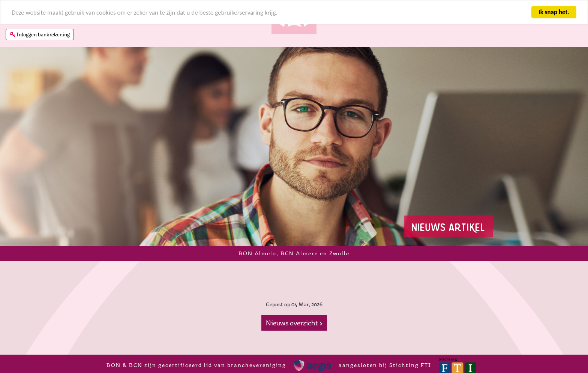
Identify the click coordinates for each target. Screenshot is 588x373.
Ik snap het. (554, 12)
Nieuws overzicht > (294, 323)
